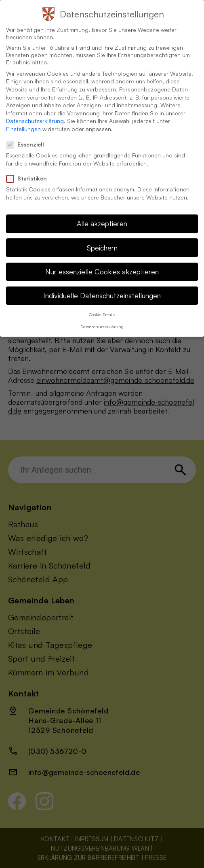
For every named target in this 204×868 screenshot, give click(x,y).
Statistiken (30, 170)
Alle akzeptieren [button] (102, 215)
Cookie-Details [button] (102, 306)
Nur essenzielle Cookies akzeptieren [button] (102, 263)
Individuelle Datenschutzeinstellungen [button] (102, 287)
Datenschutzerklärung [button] (102, 318)
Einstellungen (23, 121)
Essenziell (28, 136)
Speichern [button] (102, 239)
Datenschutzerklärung (35, 113)
